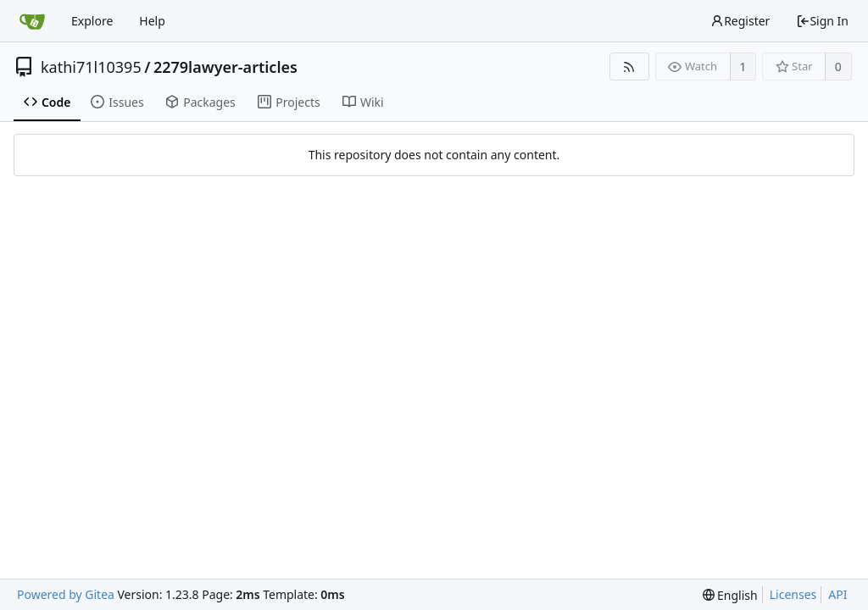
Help (152, 21)
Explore (92, 21)
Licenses (793, 594)
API (837, 594)
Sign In (822, 21)
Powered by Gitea (66, 594)
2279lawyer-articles (225, 67)
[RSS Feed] (629, 67)
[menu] (730, 595)
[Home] (32, 21)
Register (740, 21)
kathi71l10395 (91, 67)
